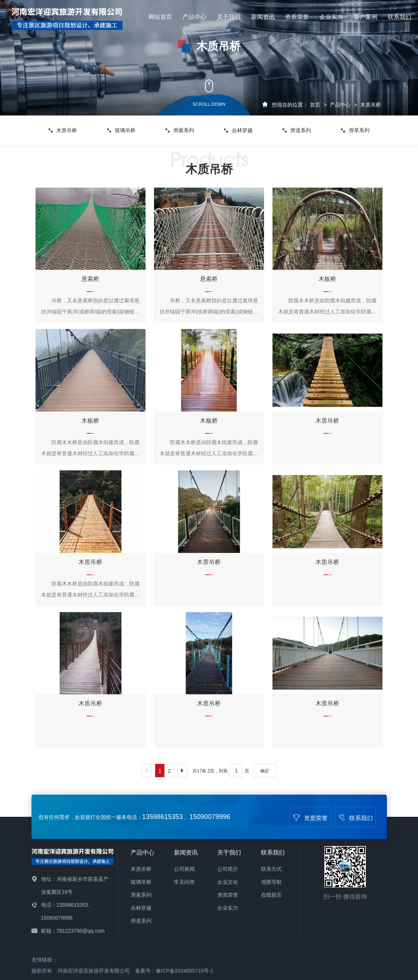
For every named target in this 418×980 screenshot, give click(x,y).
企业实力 (331, 17)
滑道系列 (297, 130)
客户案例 (365, 17)
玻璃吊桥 (121, 130)
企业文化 (228, 882)
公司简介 (228, 869)
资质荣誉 (297, 17)
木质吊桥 (371, 105)
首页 (315, 105)
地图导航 (271, 882)
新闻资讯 (263, 17)
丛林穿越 (238, 130)
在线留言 (271, 895)
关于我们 (229, 17)
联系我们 (399, 17)
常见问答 (184, 882)
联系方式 (271, 869)
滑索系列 (180, 130)
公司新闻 (184, 869)
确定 (265, 771)
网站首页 (160, 17)
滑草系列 (355, 130)
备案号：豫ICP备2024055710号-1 (174, 971)
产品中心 (194, 17)
